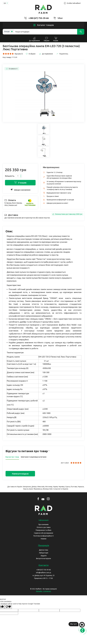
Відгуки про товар (12, 457)
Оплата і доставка (44, 527)
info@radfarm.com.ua (43, 573)
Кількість (10, 176)
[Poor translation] (8, 607)
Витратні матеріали (43, 558)
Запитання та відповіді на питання (34, 457)
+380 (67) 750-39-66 (39, 18)
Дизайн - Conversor (43, 591)
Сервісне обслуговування (43, 533)
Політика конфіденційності (43, 536)
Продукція (44, 545)
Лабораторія (44, 553)
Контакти (43, 565)
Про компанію (43, 524)
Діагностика (43, 550)
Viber (60, 18)
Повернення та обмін (43, 530)
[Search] (49, 32)
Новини (44, 539)
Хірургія (44, 556)
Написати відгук (20, 474)
